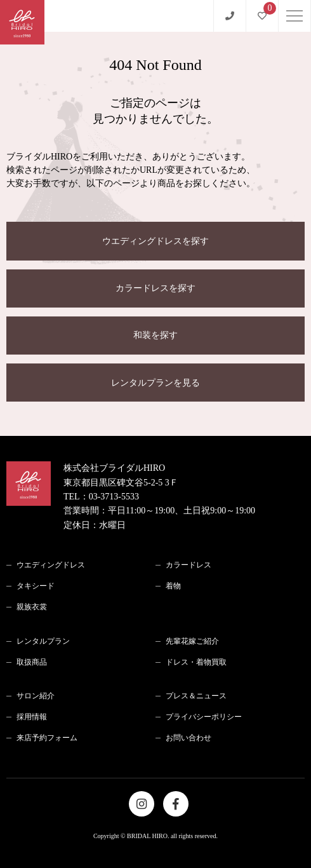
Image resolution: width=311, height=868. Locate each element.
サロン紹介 (36, 696)
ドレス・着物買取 (196, 662)
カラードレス (189, 565)
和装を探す (155, 335)
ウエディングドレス (51, 565)
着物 (173, 586)
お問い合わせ (189, 738)
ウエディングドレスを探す (155, 241)
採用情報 (32, 717)
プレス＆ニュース (196, 696)
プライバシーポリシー (204, 717)
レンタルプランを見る (155, 383)
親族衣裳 (32, 607)
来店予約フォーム (47, 738)
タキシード (36, 586)
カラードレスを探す (155, 288)
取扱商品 (32, 662)
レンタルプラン (43, 641)
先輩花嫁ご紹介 (192, 641)
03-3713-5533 (114, 497)
